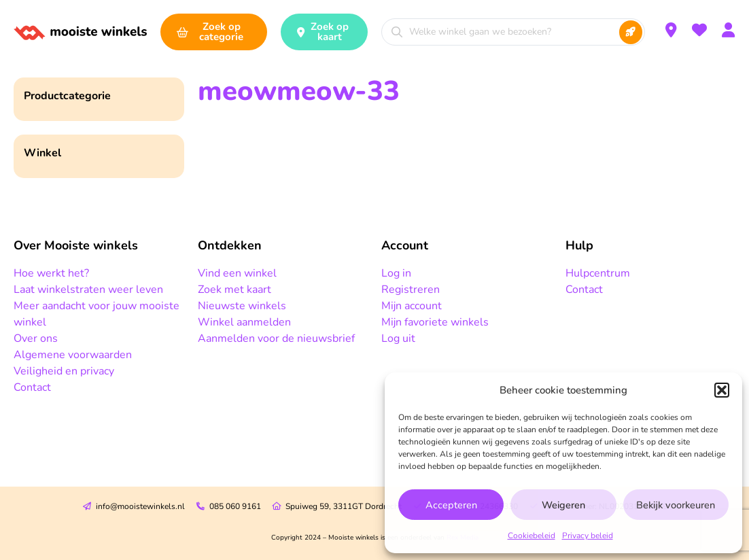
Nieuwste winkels (242, 306)
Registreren (411, 290)
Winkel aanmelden (244, 322)
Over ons (36, 338)
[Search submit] (631, 32)
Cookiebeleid (532, 536)
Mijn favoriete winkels (435, 322)
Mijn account (412, 306)
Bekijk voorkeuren (676, 505)
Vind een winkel (237, 273)
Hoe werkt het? (51, 273)
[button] (722, 390)
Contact (32, 387)
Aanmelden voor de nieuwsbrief (276, 338)
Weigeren (563, 505)
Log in (396, 273)
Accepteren (451, 505)
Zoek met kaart (234, 290)
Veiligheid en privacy (64, 371)
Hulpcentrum (598, 273)
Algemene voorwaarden (73, 355)
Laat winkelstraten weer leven (88, 290)
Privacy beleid (588, 536)
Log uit (398, 338)
